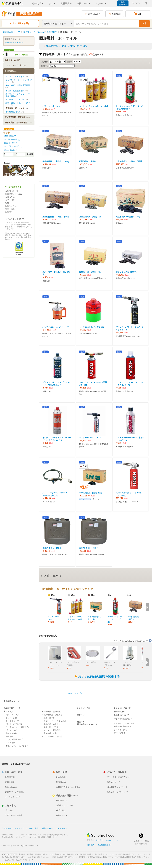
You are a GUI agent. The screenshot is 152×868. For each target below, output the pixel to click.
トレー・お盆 (11, 718)
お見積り (9, 212)
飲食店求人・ (98, 854)
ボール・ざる (11, 730)
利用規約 (91, 845)
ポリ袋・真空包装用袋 (17, 91)
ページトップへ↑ (76, 693)
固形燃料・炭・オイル (15, 43)
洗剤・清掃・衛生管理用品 (18, 123)
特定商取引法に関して (123, 719)
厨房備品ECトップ (11, 701)
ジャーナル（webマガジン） (119, 777)
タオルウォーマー (13, 721)
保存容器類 (10, 743)
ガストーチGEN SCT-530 (90, 438)
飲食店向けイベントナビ (117, 792)
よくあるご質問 (120, 730)
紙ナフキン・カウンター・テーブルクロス (19, 95)
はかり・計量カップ (14, 739)
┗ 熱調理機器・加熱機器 (52, 715)
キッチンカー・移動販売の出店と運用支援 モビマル (59, 857)
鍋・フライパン (12, 715)
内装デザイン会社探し (15, 792)
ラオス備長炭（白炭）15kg (90, 493)
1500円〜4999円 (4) (12, 139)
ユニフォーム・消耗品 (18, 55)
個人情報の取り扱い (122, 726)
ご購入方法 (10, 197)
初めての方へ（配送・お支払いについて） (67, 46)
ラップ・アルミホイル (17, 77)
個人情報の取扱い (105, 845)
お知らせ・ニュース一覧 (124, 723)
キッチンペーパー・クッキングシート (19, 81)
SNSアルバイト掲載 (14, 815)
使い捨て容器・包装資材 (17, 117)
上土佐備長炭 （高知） (134, 618)
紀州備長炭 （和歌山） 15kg (56, 161)
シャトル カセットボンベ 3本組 (94, 106)
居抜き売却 (10, 782)
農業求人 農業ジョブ (137, 857)
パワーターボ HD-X (51, 106)
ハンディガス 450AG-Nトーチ (56, 327)
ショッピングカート (85, 708)
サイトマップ (61, 828)
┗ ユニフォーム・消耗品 (52, 737)
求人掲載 (9, 810)
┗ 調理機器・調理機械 (51, 712)
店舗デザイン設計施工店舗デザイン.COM (69, 854)
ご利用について (12, 191)
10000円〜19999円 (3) (13, 146)
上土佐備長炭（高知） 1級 (90, 217)
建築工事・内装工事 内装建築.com (91, 857)
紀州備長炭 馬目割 (88, 161)
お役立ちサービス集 (65, 805)
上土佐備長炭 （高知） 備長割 (56, 217)
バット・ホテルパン (14, 724)
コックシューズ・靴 (15, 65)
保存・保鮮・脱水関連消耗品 (18, 86)
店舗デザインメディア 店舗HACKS (117, 857)
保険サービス (62, 815)
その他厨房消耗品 (15, 112)
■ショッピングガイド (14, 187)
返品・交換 (10, 209)
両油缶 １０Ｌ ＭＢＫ (52, 548)
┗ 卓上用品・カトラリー (52, 724)
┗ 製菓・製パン (48, 718)
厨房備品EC (61, 782)
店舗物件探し (11, 777)
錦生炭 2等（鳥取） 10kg (90, 272)
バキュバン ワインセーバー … (55, 664)
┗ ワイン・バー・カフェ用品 (54, 721)
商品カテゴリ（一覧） (13, 708)
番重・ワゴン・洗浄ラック (17, 746)
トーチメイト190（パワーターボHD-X (115, 619)
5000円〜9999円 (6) (12, 143)
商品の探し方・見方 (14, 194)
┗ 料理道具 (8, 712)
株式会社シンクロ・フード (107, 840)
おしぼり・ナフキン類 (17, 99)
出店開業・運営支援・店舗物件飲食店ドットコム (36, 854)
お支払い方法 (11, 206)
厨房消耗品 (11, 71)
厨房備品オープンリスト (87, 724)
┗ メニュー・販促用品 (51, 730)
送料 (7, 203)
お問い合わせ (119, 733)
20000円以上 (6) (11, 150)
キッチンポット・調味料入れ (18, 727)
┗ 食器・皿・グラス (50, 727)
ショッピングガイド (122, 708)
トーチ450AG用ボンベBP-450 (91, 327)
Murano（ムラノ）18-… (110, 664)
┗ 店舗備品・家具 (49, 733)
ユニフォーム (12, 60)
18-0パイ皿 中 (91, 662)
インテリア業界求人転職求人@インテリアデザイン (129, 854)
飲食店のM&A (11, 787)
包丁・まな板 (11, 733)
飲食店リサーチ (114, 782)
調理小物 (10, 737)
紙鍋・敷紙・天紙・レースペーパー (19, 104)
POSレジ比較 (62, 800)
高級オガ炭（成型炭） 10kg (128, 217)
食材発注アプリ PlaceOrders (68, 787)
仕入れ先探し (62, 777)
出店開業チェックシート (117, 787)
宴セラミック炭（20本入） (127, 272)
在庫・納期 (10, 200)
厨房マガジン (83, 722)
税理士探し (61, 810)
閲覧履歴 (115, 14)
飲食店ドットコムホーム (12, 828)
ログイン (81, 715)
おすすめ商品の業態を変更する (97, 676)
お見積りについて (121, 715)
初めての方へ (93, 14)
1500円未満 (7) (10, 136)
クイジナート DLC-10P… (128, 664)
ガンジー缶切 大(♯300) (73, 664)
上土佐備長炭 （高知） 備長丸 (129, 161)
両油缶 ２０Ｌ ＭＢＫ (89, 548)
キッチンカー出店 (13, 797)
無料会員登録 (123, 3)
